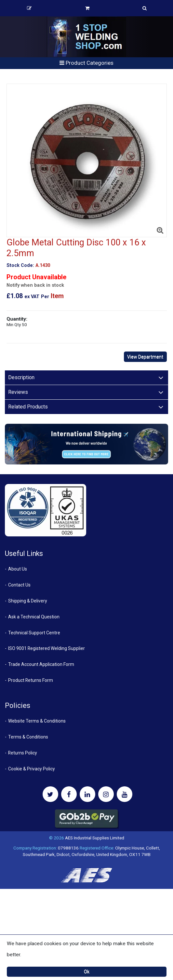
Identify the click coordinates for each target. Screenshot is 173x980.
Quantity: (17, 322)
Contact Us (19, 585)
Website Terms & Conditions (37, 721)
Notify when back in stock (35, 285)
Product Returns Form (31, 680)
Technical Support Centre (34, 633)
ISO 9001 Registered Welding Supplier (47, 648)
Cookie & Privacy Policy (32, 769)
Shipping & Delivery (28, 601)
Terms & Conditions (28, 737)
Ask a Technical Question (34, 617)
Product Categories (86, 63)
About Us (18, 569)
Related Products (28, 407)
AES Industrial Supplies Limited (95, 838)
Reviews (18, 392)
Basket (87, 8)
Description (21, 377)
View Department (145, 357)
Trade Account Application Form (41, 664)
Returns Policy (23, 753)
